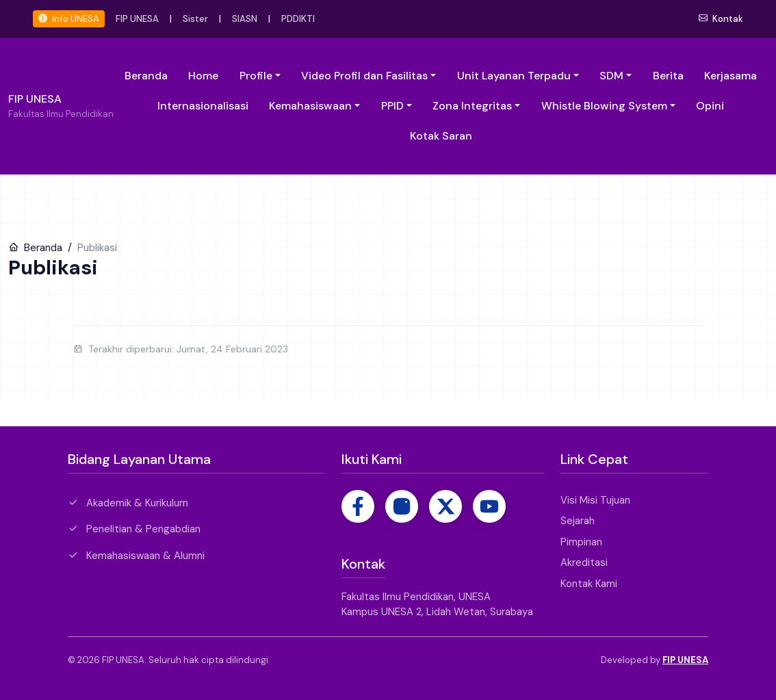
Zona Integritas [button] (472, 106)
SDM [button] (611, 76)
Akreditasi (584, 562)
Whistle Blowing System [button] (604, 106)
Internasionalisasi (203, 106)
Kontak (721, 19)
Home (203, 76)
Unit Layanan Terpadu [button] (514, 76)
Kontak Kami (589, 584)
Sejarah (578, 521)
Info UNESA (69, 19)
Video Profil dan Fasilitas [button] (364, 76)
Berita (668, 76)
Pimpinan (581, 542)
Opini (710, 106)
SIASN (245, 19)
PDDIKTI (298, 19)
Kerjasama (730, 76)
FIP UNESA (137, 19)
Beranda (146, 76)
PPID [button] (392, 106)
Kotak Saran (441, 136)
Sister (195, 19)
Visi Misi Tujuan (595, 500)
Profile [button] (256, 76)
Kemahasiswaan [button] (310, 106)
